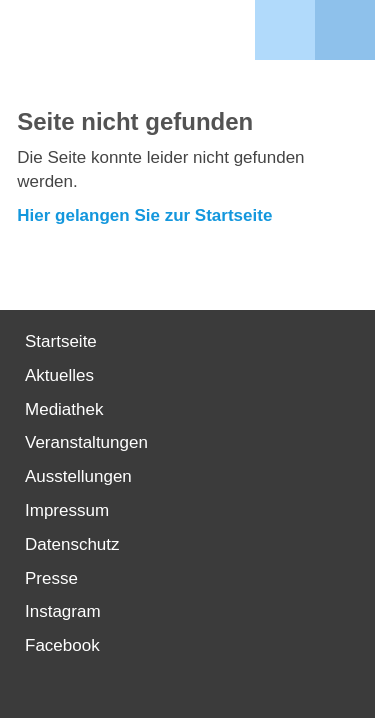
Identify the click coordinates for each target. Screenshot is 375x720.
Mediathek (64, 409)
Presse (51, 578)
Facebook (62, 645)
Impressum (67, 510)
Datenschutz (72, 544)
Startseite (61, 341)
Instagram (63, 611)
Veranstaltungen (86, 442)
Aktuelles (59, 375)
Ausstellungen (78, 476)
